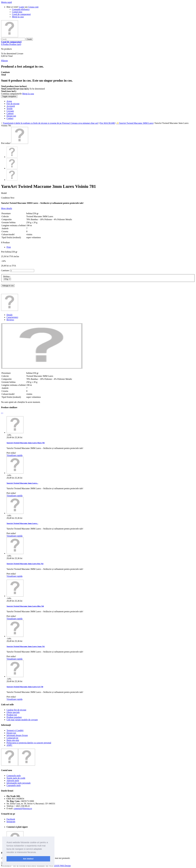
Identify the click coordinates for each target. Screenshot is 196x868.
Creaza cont (33, 7)
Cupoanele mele (14, 785)
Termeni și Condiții (15, 730)
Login (22, 7)
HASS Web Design (62, 866)
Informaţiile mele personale (19, 783)
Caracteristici (12, 317)
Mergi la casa (18, 17)
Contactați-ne (12, 738)
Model (4, 193)
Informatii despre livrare (17, 735)
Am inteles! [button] (28, 859)
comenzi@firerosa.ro (23, 808)
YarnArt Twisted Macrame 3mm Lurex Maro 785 (26, 443)
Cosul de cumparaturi (21, 14)
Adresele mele (13, 780)
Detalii (10, 315)
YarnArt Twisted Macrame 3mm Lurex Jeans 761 (26, 646)
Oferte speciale (13, 712)
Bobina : (7, 276)
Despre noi (11, 733)
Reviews (10, 320)
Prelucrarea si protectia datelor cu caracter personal (29, 743)
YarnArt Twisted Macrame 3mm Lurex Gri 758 (25, 687)
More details (7, 208)
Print (9, 247)
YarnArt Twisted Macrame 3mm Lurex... (22, 483)
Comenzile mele (14, 776)
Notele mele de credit (16, 778)
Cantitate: (5, 270)
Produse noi (12, 715)
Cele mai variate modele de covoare (22, 720)
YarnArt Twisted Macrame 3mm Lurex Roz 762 (25, 564)
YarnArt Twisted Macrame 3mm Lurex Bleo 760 (25, 606)
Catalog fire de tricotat (16, 710)
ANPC (9, 745)
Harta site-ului (13, 740)
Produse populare (14, 717)
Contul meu (17, 12)
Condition (6, 198)
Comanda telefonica (21, 9)
